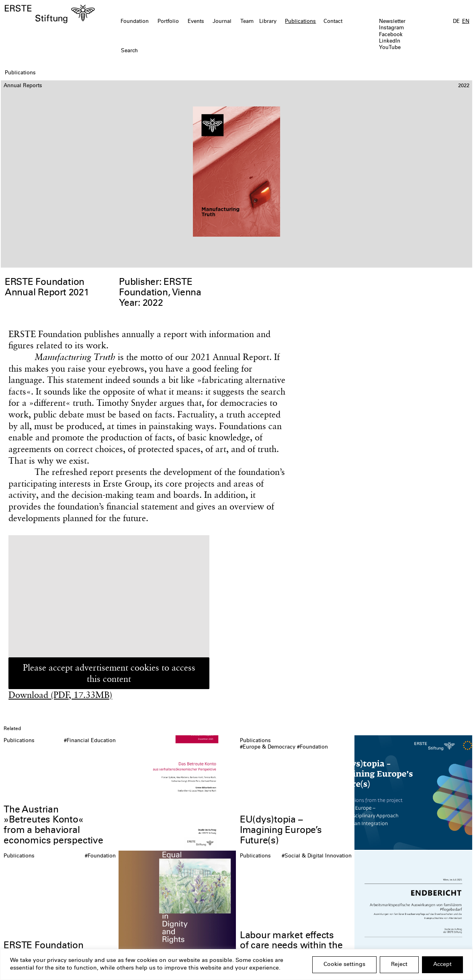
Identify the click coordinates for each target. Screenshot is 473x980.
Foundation (135, 22)
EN (466, 22)
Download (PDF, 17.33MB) (60, 695)
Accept (442, 965)
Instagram (391, 28)
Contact (333, 22)
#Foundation (312, 748)
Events (196, 22)
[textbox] (199, 51)
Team (247, 22)
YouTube (390, 48)
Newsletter (392, 22)
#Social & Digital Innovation (317, 856)
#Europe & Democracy (268, 748)
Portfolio (168, 22)
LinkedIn (390, 42)
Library (268, 22)
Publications (300, 22)
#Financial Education (90, 741)
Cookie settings (344, 965)
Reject (399, 965)
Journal (222, 22)
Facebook (391, 35)
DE (456, 22)
